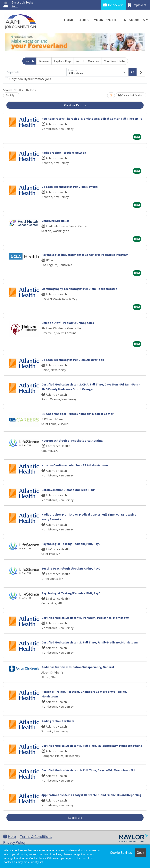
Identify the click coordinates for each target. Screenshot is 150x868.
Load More (75, 818)
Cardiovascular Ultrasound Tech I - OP (68, 490)
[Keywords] (36, 72)
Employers (137, 5)
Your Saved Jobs (115, 61)
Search (29, 61)
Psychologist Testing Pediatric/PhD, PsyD (71, 544)
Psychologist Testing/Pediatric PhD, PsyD (71, 593)
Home (69, 20)
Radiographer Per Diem (58, 721)
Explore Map (62, 61)
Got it (140, 853)
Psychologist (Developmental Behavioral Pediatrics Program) (86, 255)
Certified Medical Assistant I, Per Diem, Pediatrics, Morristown (85, 618)
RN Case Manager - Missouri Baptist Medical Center (77, 414)
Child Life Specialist (55, 221)
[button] (141, 72)
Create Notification (131, 95)
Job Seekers (113, 5)
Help (10, 836)
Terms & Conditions (36, 836)
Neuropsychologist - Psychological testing (72, 440)
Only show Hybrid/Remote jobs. (30, 79)
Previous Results (75, 105)
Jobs (84, 20)
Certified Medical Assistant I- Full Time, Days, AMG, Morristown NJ (88, 770)
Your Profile (107, 20)
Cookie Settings (121, 853)
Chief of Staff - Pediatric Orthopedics (68, 323)
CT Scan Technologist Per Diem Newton (70, 187)
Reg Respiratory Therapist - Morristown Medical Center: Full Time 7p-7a (92, 119)
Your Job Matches (88, 61)
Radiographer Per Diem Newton (64, 153)
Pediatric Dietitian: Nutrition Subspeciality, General (78, 667)
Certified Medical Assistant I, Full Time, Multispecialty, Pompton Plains (92, 746)
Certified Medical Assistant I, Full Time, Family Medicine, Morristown (90, 642)
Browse (44, 61)
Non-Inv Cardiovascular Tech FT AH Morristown (75, 465)
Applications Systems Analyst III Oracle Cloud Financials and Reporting (92, 795)
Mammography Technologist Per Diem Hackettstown (79, 289)
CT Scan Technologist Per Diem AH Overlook (73, 360)
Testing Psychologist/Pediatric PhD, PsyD (71, 568)
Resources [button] (134, 20)
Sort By (10, 95)
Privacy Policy (14, 842)
